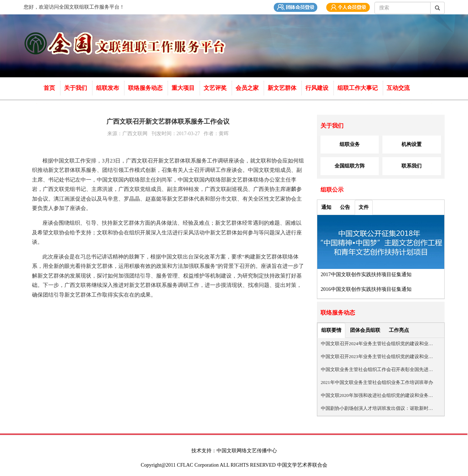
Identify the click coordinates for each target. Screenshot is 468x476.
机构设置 (412, 144)
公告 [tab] (345, 207)
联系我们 (412, 166)
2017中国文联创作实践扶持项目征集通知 (366, 274)
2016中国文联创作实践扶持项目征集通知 (366, 289)
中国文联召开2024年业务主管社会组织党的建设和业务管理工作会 (377, 344)
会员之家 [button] (248, 88)
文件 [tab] (364, 207)
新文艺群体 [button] (283, 88)
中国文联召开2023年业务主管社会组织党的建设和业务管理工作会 (377, 356)
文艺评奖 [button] (216, 88)
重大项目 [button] (184, 88)
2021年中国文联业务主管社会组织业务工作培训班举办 (377, 382)
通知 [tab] (326, 207)
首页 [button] (50, 88)
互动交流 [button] (399, 88)
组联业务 (350, 144)
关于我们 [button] (76, 88)
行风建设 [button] (318, 88)
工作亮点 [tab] (399, 330)
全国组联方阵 (350, 166)
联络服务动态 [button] (146, 88)
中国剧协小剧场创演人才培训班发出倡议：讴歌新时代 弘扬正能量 (377, 408)
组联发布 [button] (108, 88)
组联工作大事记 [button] (358, 88)
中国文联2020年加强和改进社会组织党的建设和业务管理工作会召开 (377, 395)
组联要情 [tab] (331, 330)
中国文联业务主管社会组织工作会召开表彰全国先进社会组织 (377, 369)
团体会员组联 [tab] (365, 330)
